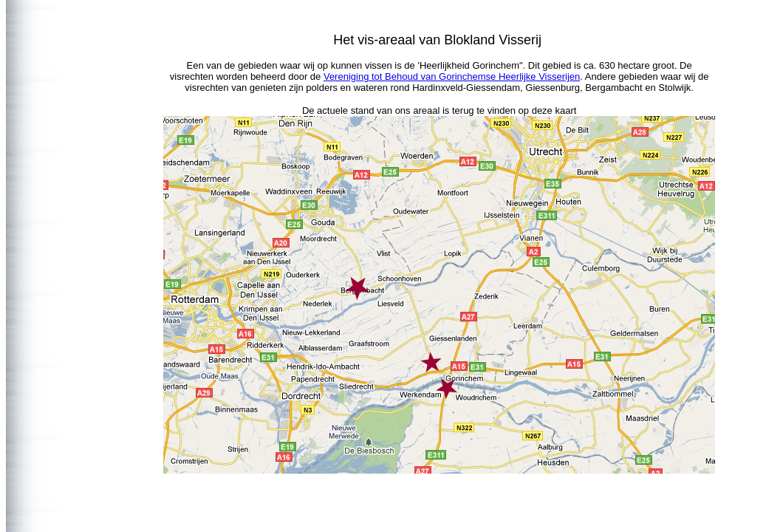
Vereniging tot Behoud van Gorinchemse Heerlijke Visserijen (452, 76)
